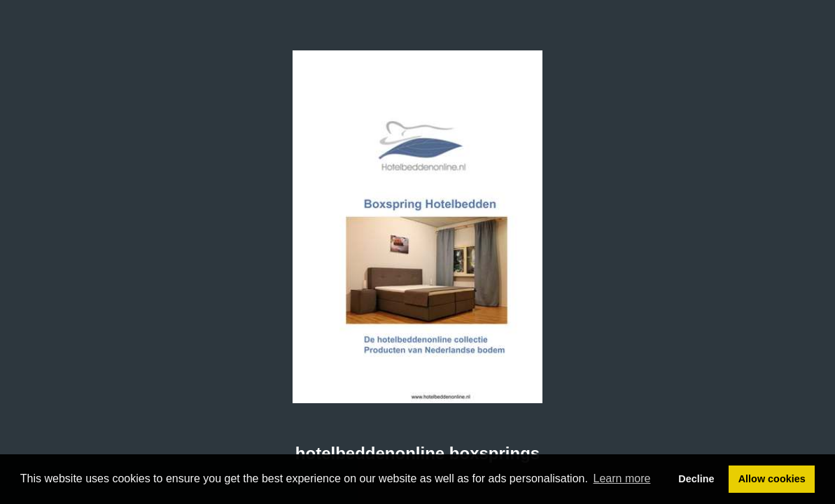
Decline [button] (696, 479)
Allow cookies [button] (772, 479)
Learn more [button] (622, 478)
